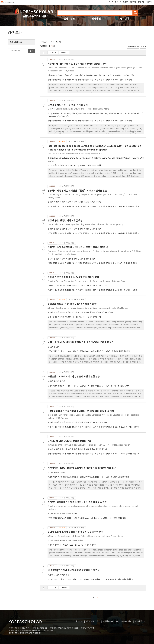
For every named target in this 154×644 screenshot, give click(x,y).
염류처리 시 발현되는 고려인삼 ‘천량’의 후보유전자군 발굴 (77, 191)
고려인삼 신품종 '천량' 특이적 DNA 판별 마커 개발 (72, 304)
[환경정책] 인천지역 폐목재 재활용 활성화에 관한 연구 (74, 570)
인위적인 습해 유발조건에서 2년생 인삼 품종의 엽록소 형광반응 (78, 247)
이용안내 (149, 2)
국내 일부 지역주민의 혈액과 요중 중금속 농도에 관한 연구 (75, 532)
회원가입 (133, 2)
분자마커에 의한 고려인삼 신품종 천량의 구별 (69, 441)
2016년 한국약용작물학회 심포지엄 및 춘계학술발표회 (92, 80)
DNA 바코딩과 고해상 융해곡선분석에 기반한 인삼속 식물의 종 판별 (75, 154)
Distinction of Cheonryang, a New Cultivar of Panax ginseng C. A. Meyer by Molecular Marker (89, 445)
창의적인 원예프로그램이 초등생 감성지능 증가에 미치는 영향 (77, 502)
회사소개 (79, 621)
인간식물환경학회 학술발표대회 (59, 518)
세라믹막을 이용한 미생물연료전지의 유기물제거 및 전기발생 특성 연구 (82, 468)
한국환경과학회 (90, 545)
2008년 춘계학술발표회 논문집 (92, 579)
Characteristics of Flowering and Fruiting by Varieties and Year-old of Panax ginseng (85, 224)
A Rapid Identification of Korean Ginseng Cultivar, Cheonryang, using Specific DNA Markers (88, 308)
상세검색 (125, 19)
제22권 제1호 (68, 545)
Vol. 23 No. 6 (70, 165)
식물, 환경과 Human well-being (86, 518)
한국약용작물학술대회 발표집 (59, 80)
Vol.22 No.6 (69, 317)
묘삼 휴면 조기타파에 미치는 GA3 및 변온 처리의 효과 (73, 277)
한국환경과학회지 (54, 545)
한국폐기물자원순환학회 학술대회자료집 (63, 351)
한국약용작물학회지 (55, 165)
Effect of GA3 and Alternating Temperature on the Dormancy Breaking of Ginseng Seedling (88, 281)
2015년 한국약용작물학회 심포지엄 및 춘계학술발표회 (92, 207)
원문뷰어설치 (126, 621)
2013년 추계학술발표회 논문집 (92, 477)
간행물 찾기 (98, 19)
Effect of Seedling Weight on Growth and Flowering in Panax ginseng (78, 109)
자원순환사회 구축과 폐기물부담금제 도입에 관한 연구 (74, 377)
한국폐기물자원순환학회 (121, 351)
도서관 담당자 (140, 621)
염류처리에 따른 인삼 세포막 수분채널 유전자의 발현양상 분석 (77, 64)
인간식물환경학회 (119, 518)
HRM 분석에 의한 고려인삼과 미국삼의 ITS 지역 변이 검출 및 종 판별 (81, 411)
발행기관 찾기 (71, 19)
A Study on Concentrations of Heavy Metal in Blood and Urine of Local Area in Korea (85, 536)
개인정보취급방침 (93, 621)
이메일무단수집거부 (110, 621)
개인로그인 (124, 2)
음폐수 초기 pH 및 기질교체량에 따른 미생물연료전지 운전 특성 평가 (81, 342)
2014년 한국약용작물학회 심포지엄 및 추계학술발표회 (92, 427)
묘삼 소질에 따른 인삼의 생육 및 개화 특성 (68, 105)
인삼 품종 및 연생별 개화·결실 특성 (65, 221)
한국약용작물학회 (127, 80)
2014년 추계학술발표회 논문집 (92, 351)
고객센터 (141, 2)
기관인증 (115, 2)
